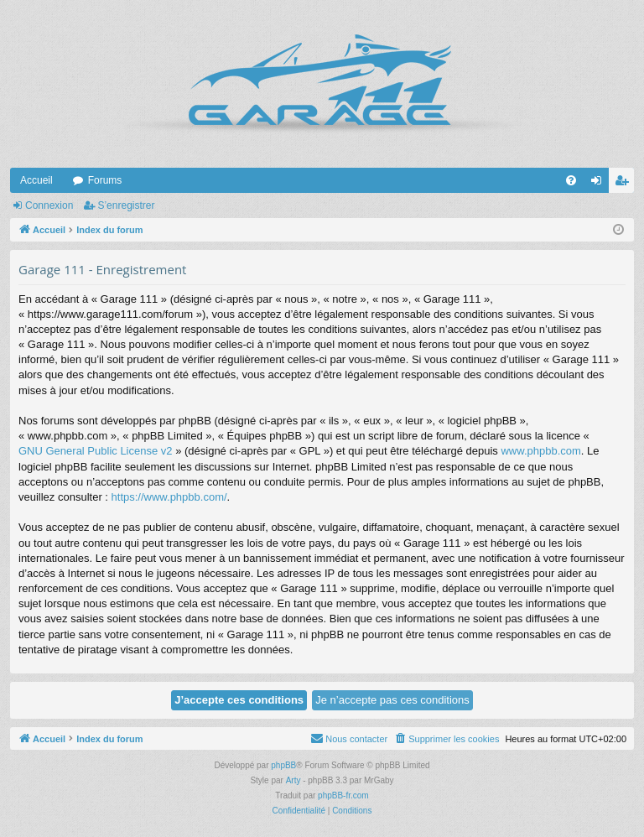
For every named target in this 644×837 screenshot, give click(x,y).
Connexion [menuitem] (600, 184)
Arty (293, 780)
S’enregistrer (126, 205)
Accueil (36, 180)
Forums (105, 180)
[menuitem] (571, 180)
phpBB (283, 765)
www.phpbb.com (540, 451)
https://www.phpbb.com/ (169, 497)
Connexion (49, 205)
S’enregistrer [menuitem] (625, 184)
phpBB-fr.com (343, 795)
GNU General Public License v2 (96, 451)
